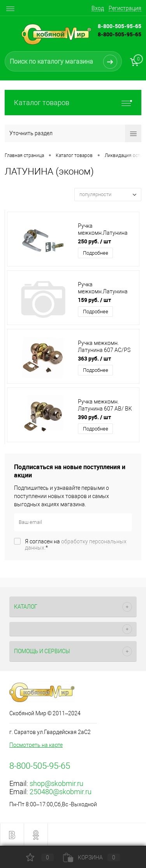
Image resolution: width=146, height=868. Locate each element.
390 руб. (94, 417)
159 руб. (94, 300)
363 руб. (94, 358)
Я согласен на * (76, 545)
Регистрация (125, 8)
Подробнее (96, 253)
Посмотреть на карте (36, 745)
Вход (98, 8)
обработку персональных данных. (76, 545)
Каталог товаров (73, 103)
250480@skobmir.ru (61, 792)
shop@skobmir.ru (56, 783)
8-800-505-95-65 (120, 34)
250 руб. (94, 241)
